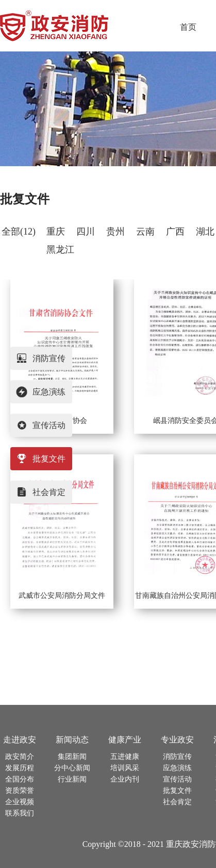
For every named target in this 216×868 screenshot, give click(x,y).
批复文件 (25, 199)
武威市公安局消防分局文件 (62, 596)
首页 (188, 27)
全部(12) (19, 232)
